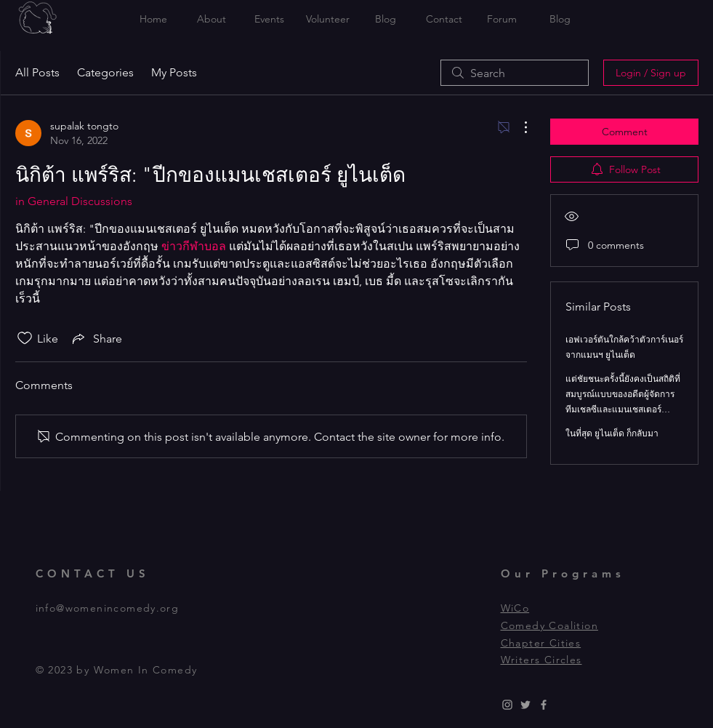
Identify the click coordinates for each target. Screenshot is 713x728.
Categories (105, 72)
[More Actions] (518, 127)
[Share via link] (96, 338)
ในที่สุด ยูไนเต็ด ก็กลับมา (612, 433)
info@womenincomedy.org (108, 608)
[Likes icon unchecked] (25, 338)
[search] (515, 73)
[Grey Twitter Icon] (525, 705)
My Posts (174, 72)
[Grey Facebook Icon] (544, 705)
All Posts (37, 72)
